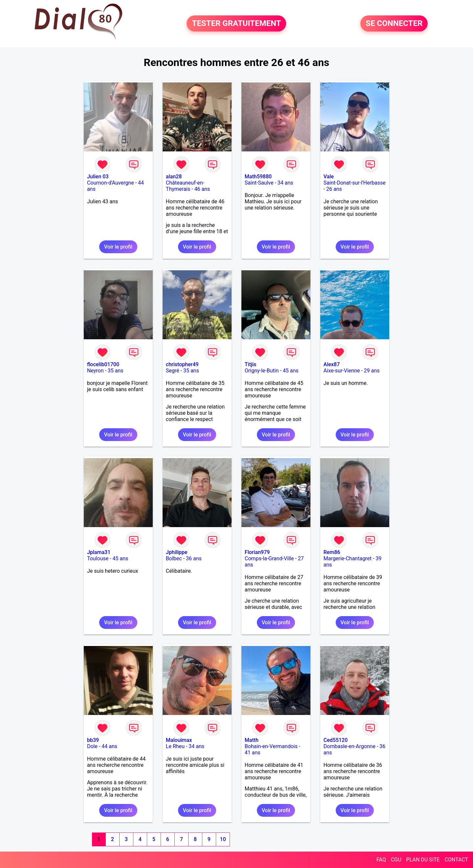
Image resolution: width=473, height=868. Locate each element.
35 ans (116, 371)
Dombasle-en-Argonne (349, 746)
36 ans (194, 558)
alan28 (174, 177)
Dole (92, 746)
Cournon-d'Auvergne (111, 183)
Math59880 (258, 177)
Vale (329, 177)
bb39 (93, 740)
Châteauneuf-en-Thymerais (185, 186)
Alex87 (332, 364)
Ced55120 (336, 740)
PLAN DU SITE (423, 860)
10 (223, 839)
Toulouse (98, 558)
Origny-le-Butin (262, 371)
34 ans (285, 183)
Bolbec (174, 558)
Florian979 (257, 552)
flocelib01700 (103, 364)
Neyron (95, 371)
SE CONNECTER (394, 24)
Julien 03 (98, 177)
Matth (252, 740)
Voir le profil (118, 247)
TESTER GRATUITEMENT (236, 24)
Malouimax (179, 740)
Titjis (250, 364)
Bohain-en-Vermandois (271, 746)
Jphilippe (177, 552)
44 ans (109, 746)
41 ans (253, 753)
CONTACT (456, 860)
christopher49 (182, 364)
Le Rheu (175, 746)
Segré (173, 371)
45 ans (291, 371)
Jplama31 (99, 552)
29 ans (372, 371)
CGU (396, 860)
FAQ (381, 860)
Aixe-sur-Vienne (342, 371)
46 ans (202, 189)
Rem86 (332, 552)
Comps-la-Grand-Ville (269, 558)
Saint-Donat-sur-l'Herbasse (355, 183)
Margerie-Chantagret (348, 558)
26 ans (334, 189)
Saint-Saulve (259, 183)
